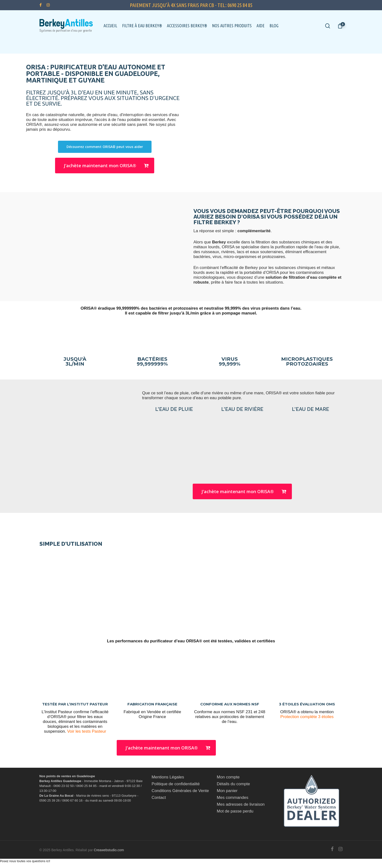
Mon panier (227, 791)
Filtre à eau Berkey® (142, 26)
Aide (261, 26)
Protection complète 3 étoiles (307, 717)
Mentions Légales (168, 777)
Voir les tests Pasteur (87, 731)
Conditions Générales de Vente (180, 791)
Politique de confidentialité (176, 784)
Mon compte (228, 777)
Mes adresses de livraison (241, 804)
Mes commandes (233, 798)
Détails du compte (233, 784)
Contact (159, 798)
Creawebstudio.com (109, 850)
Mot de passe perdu (235, 811)
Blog (274, 26)
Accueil (110, 26)
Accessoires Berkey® (187, 26)
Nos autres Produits (232, 26)
